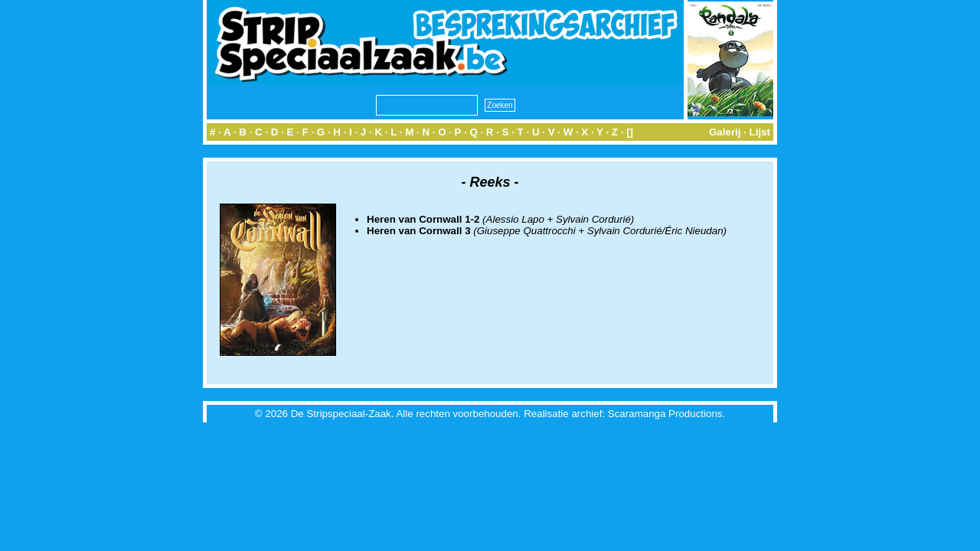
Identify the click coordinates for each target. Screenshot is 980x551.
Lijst (760, 132)
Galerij (725, 132)
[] (630, 132)
